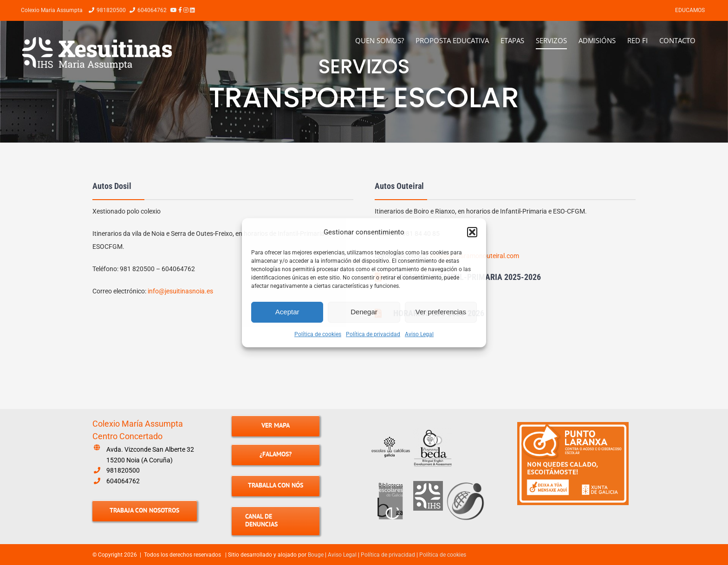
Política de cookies (318, 334)
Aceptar (287, 312)
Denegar (364, 312)
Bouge (316, 555)
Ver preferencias (441, 312)
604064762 (123, 481)
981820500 (123, 470)
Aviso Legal (419, 334)
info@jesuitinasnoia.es (180, 291)
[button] (472, 232)
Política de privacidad (373, 334)
